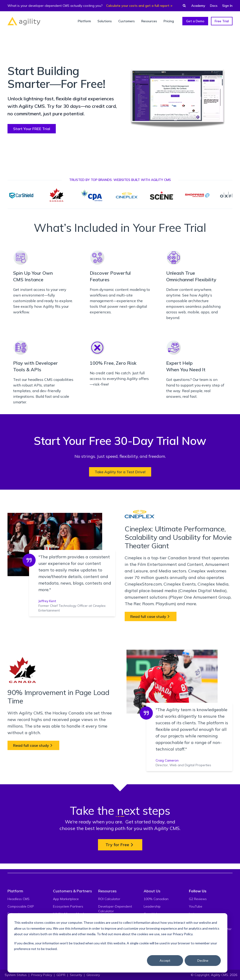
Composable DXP (21, 906)
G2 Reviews (198, 899)
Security (76, 975)
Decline (203, 960)
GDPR (61, 975)
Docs (214, 6)
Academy (198, 6)
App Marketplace (66, 899)
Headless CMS (19, 899)
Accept (165, 960)
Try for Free (120, 845)
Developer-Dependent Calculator (115, 909)
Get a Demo (195, 21)
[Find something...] (183, 6)
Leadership (152, 906)
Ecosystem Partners (68, 906)
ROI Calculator (109, 899)
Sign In (227, 6)
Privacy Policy (183, 934)
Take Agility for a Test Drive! (120, 472)
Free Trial (222, 21)
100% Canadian (156, 899)
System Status (16, 975)
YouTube (196, 906)
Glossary (93, 975)
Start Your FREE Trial (32, 129)
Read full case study (151, 616)
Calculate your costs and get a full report (138, 6)
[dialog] (117, 943)
